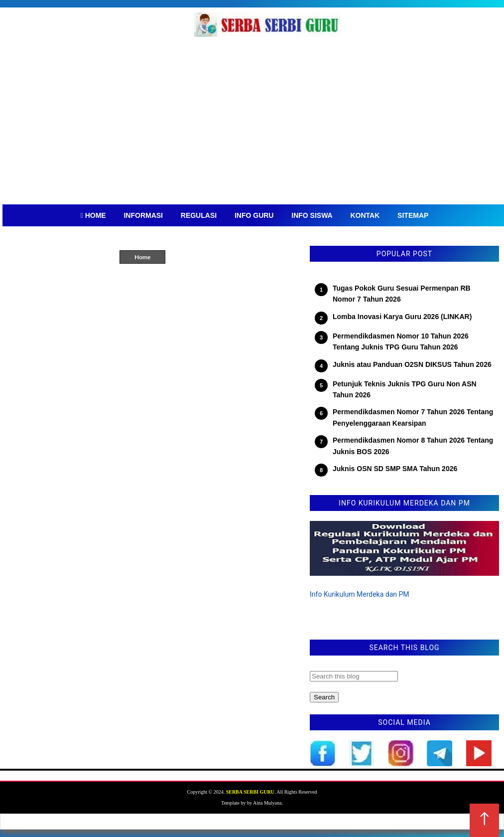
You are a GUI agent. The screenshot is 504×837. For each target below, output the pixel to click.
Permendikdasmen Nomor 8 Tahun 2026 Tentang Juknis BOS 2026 (413, 446)
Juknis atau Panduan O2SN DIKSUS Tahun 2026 (412, 364)
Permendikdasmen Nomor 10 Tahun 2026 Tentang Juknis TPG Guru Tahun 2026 (401, 341)
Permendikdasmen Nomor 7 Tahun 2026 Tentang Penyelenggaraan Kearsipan (413, 417)
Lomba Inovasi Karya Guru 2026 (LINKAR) (402, 317)
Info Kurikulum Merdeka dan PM (360, 594)
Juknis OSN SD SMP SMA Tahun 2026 (395, 469)
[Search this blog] (354, 676)
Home (142, 257)
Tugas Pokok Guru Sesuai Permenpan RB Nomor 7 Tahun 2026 (402, 294)
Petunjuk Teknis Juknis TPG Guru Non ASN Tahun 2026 (405, 389)
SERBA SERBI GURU (250, 792)
